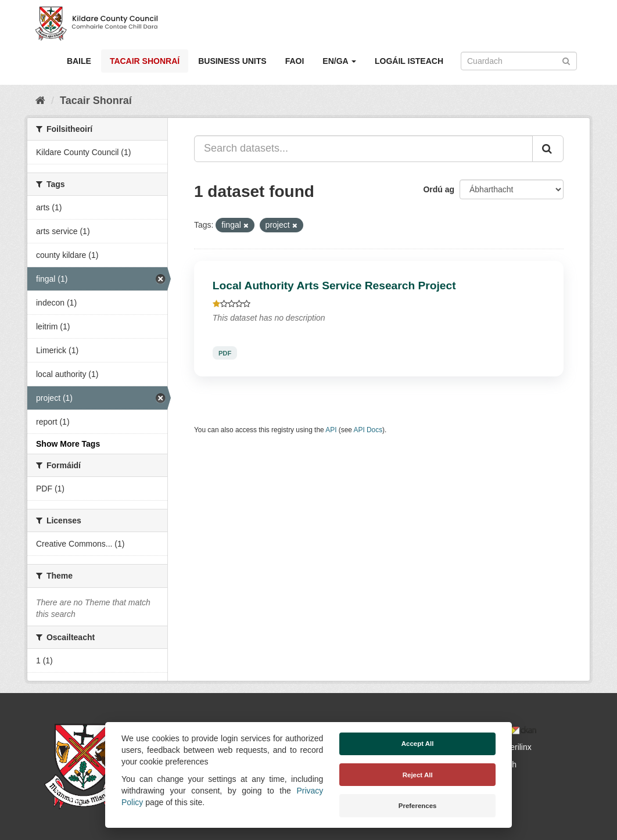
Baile (79, 61)
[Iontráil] (566, 60)
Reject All (418, 775)
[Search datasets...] (363, 149)
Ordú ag (439, 189)
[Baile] (40, 100)
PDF (225, 353)
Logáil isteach (409, 61)
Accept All (418, 744)
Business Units (232, 61)
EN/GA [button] (339, 61)
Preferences (418, 806)
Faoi (295, 61)
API (331, 430)
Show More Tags (68, 444)
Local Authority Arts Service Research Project (334, 286)
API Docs (368, 430)
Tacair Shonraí (145, 61)
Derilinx (513, 747)
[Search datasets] (519, 61)
